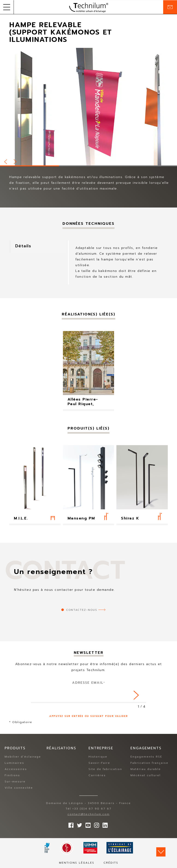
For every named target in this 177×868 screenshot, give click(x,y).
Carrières (97, 775)
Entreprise (101, 748)
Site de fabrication (105, 769)
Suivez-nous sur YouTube (87, 824)
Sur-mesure (15, 781)
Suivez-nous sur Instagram (95, 824)
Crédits (111, 863)
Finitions (12, 775)
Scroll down (161, 852)
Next (15, 161)
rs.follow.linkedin (104, 824)
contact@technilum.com (89, 814)
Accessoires (16, 769)
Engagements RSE (146, 757)
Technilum (88, 7)
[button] (7, 7)
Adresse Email (89, 683)
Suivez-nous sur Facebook (70, 824)
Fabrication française (149, 763)
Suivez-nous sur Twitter (78, 824)
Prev (6, 161)
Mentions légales (77, 863)
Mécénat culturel (146, 775)
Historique (98, 757)
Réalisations (61, 748)
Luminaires (14, 763)
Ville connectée (19, 788)
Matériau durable (146, 769)
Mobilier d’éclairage (23, 757)
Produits (15, 748)
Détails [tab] (24, 246)
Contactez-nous (82, 610)
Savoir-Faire (99, 763)
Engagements (146, 748)
